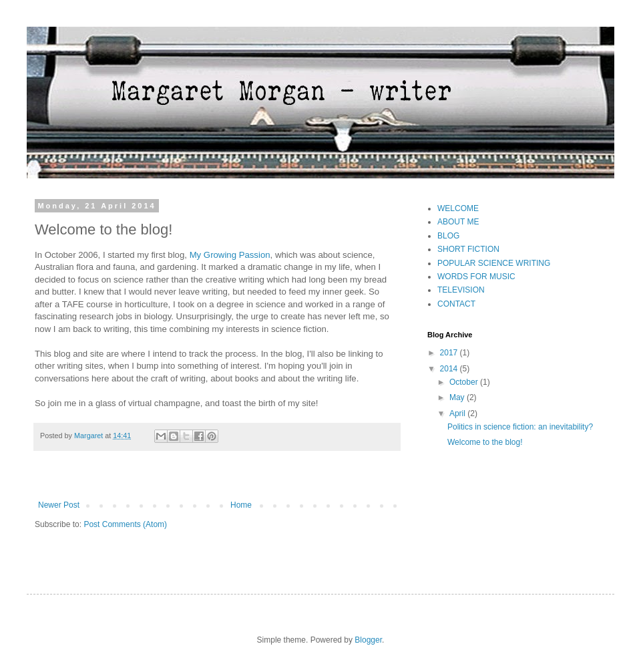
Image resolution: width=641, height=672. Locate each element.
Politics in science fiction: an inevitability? (520, 427)
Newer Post (59, 505)
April (458, 413)
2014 (450, 369)
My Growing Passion (230, 255)
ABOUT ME (458, 222)
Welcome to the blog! (485, 442)
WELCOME (458, 208)
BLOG (448, 236)
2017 (450, 353)
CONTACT (456, 304)
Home (241, 505)
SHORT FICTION (468, 249)
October (465, 382)
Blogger (368, 640)
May (458, 397)
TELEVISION (461, 290)
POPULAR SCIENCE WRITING (494, 263)
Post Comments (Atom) (125, 524)
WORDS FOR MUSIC (476, 277)
